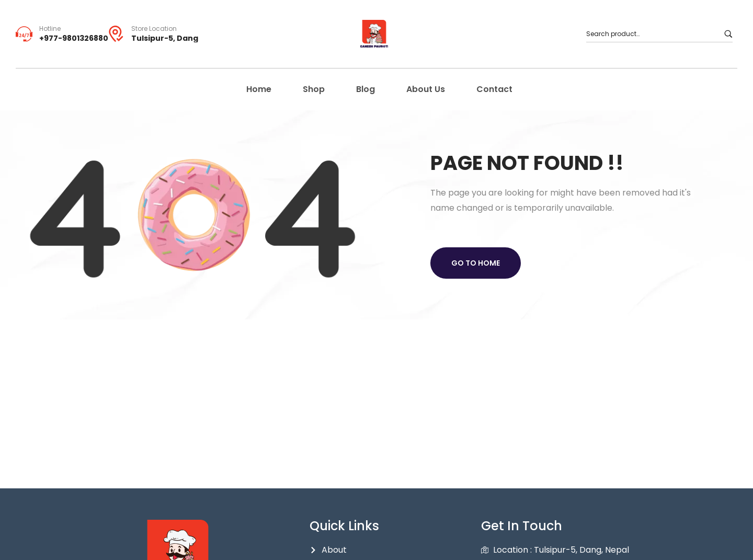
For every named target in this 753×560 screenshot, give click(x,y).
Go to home (476, 263)
